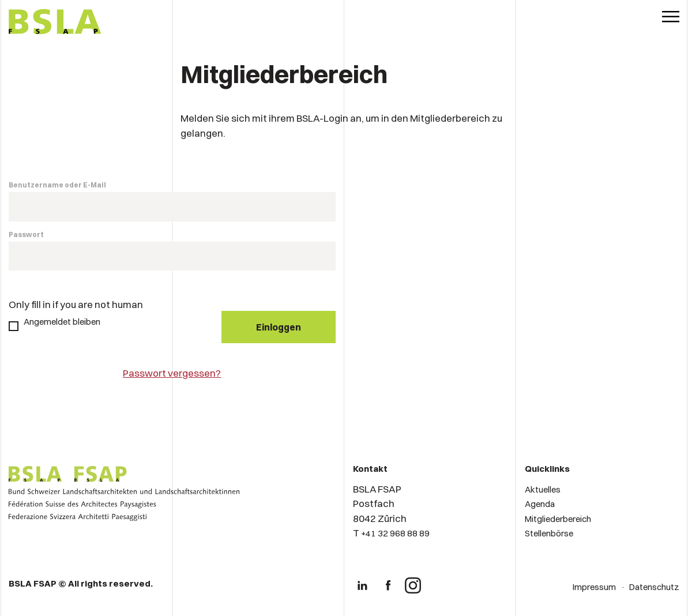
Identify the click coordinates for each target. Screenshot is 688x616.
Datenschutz (654, 587)
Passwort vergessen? (172, 373)
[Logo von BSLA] (55, 23)
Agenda (540, 504)
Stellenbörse (549, 533)
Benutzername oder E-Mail (57, 185)
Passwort (26, 234)
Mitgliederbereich (558, 519)
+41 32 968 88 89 (395, 533)
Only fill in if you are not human (76, 304)
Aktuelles (543, 489)
